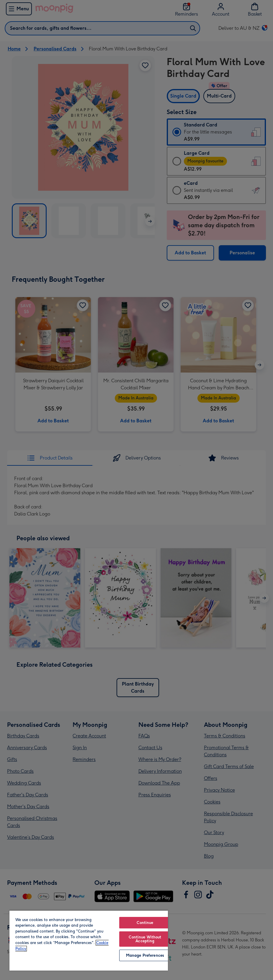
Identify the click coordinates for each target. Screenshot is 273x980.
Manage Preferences (145, 955)
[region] (89, 940)
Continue (145, 923)
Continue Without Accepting (145, 939)
